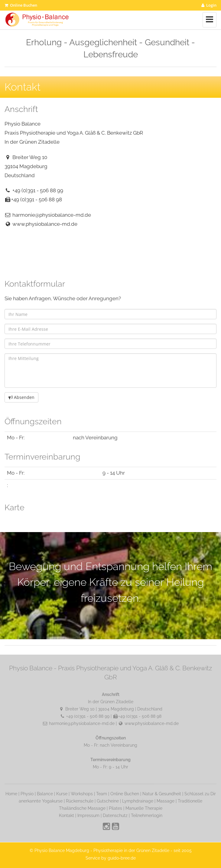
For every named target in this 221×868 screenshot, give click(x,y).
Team (102, 794)
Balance (45, 794)
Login (209, 5)
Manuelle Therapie (144, 808)
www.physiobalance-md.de (45, 224)
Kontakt (67, 815)
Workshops (82, 794)
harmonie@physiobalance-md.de (52, 215)
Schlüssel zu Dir (200, 794)
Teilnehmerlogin (147, 815)
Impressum (88, 815)
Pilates (115, 808)
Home (11, 794)
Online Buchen (21, 5)
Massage (166, 801)
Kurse (62, 794)
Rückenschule (80, 801)
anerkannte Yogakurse (41, 801)
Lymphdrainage (138, 801)
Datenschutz (115, 815)
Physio (27, 794)
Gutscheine (108, 801)
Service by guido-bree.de (111, 858)
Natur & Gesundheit (162, 794)
